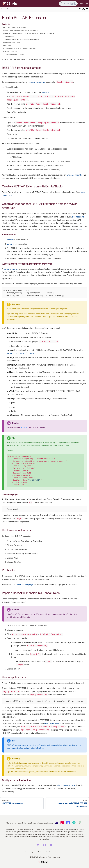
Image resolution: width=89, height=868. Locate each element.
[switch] (82, 3)
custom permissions (36, 82)
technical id (25, 427)
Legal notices (57, 857)
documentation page (66, 785)
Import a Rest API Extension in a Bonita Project (20, 48)
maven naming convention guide (20, 353)
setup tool (46, 92)
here (80, 229)
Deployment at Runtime (12, 42)
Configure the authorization (14, 54)
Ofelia (40, 852)
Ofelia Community (74, 175)
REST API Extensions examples (15, 27)
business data (78, 217)
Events (48, 852)
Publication (7, 45)
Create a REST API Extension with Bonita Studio (20, 30)
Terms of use (60, 852)
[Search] (68, 4)
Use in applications (10, 51)
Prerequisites (10, 36)
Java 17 (10, 240)
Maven (10, 244)
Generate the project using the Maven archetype (22, 39)
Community (29, 852)
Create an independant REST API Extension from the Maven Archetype (29, 33)
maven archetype (11, 269)
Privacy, (50, 857)
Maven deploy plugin (24, 585)
